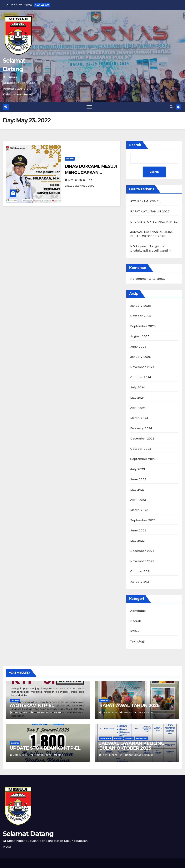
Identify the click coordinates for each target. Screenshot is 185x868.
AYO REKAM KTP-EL (145, 201)
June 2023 (138, 479)
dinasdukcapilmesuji (47, 713)
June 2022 (138, 530)
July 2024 (137, 387)
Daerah (70, 159)
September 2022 (143, 520)
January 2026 (140, 306)
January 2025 (140, 357)
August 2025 (140, 336)
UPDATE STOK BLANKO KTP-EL (154, 222)
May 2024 (137, 398)
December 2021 (142, 551)
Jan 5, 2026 (21, 755)
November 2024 (142, 367)
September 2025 (143, 326)
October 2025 (141, 316)
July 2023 (137, 469)
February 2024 (141, 428)
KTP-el (135, 631)
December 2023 (142, 438)
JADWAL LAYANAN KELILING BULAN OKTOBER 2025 (132, 746)
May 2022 (137, 541)
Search (135, 145)
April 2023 (138, 500)
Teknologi (137, 641)
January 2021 (140, 581)
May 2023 (137, 490)
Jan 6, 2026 (21, 713)
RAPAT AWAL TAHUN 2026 (150, 211)
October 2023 (141, 449)
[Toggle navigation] (89, 107)
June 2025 (138, 346)
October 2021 (140, 571)
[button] (171, 107)
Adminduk (138, 611)
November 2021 (142, 561)
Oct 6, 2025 (110, 755)
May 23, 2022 (77, 180)
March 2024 (139, 418)
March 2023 (139, 510)
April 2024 (138, 408)
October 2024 (141, 377)
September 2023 (143, 459)
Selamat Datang (28, 834)
